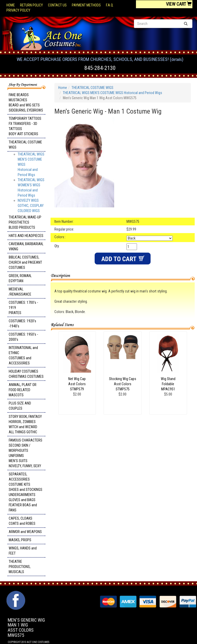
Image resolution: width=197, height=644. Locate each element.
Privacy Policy (18, 10)
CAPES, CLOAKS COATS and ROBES (22, 521)
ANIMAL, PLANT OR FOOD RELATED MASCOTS (23, 390)
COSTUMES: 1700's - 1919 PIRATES (23, 308)
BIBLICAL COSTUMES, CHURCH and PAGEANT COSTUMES (25, 262)
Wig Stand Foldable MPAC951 (168, 384)
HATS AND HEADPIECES (26, 236)
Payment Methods (86, 5)
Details (177, 59)
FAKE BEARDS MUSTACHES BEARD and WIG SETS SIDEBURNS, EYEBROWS (26, 103)
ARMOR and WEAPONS (25, 532)
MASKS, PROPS (20, 540)
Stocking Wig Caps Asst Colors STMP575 (123, 384)
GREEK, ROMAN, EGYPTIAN (20, 278)
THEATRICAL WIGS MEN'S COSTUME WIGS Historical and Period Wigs (112, 93)
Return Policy (31, 5)
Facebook (15, 593)
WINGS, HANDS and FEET (23, 551)
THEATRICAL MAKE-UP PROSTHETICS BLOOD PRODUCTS (25, 222)
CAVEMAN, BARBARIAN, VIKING (26, 246)
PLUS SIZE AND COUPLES (20, 406)
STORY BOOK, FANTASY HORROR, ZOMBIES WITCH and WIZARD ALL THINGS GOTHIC (25, 424)
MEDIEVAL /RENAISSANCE (20, 292)
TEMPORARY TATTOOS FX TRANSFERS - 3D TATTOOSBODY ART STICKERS (25, 126)
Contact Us (57, 5)
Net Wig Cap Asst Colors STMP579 (77, 384)
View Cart (179, 4)
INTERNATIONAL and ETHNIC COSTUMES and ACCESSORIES (23, 355)
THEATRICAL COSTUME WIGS (25, 145)
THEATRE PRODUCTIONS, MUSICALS (20, 567)
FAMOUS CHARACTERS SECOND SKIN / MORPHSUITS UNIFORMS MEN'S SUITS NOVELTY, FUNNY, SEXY (26, 453)
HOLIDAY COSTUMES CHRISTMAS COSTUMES (26, 374)
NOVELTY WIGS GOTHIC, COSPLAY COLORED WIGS (31, 206)
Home (11, 5)
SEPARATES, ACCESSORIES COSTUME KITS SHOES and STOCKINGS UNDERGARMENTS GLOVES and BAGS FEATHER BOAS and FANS (26, 492)
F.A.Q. (110, 5)
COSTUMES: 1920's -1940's (22, 324)
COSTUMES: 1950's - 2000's (23, 337)
